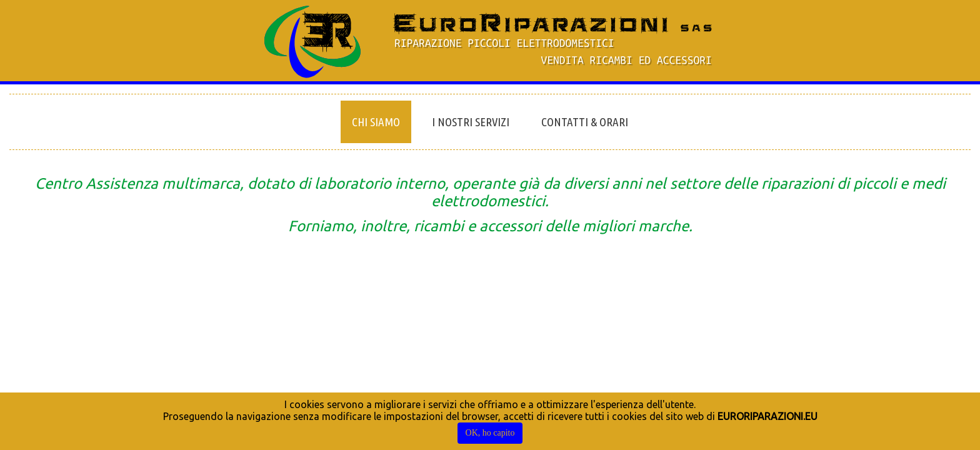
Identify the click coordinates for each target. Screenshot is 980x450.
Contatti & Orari (585, 122)
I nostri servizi (471, 122)
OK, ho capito (490, 433)
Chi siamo (376, 122)
